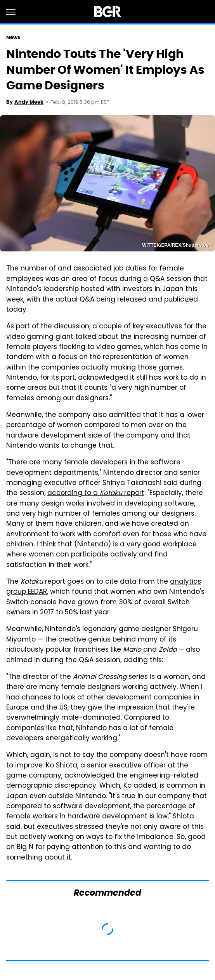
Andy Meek (29, 102)
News (13, 37)
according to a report (96, 493)
